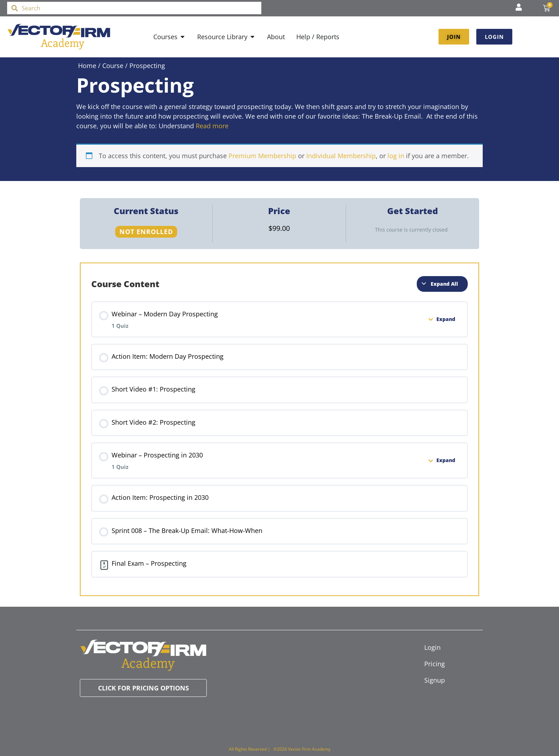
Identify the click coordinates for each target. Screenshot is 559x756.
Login (432, 647)
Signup (435, 680)
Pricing (435, 664)
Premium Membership (262, 156)
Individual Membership (341, 156)
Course (113, 66)
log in (396, 156)
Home (87, 66)
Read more (212, 126)
